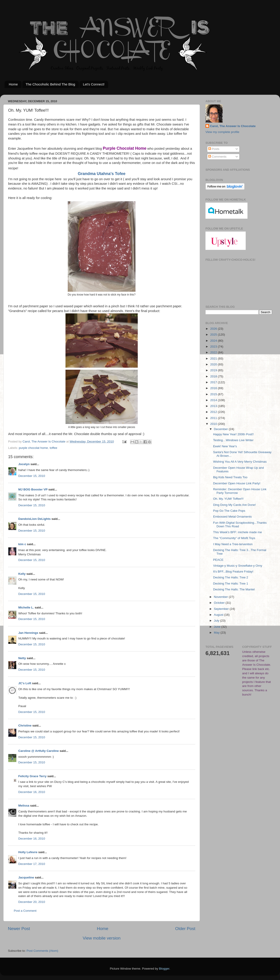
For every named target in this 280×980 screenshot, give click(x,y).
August (219, 615)
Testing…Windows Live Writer (233, 440)
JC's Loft (25, 683)
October (220, 603)
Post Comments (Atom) (42, 951)
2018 (214, 376)
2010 (214, 424)
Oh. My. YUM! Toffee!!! (228, 499)
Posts (214, 149)
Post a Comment (25, 911)
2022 (214, 352)
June (218, 627)
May (217, 633)
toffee (54, 448)
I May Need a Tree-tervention (233, 544)
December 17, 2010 (32, 864)
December (221, 429)
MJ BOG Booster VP (33, 489)
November (221, 597)
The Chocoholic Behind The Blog (50, 84)
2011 (214, 418)
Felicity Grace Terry (32, 776)
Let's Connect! (94, 84)
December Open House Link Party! (237, 483)
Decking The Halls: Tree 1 (231, 584)
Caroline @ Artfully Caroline (38, 751)
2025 (214, 335)
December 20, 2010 (32, 902)
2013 (214, 406)
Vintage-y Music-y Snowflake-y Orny (238, 566)
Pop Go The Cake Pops (229, 511)
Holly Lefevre (28, 852)
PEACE (218, 560)
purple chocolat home (33, 448)
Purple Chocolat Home (125, 148)
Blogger (164, 969)
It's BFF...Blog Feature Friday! (233, 572)
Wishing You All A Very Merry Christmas (240, 462)
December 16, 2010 (32, 792)
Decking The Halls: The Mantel (234, 589)
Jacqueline (26, 877)
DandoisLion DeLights (34, 519)
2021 (214, 359)
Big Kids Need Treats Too (230, 477)
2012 (214, 412)
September (222, 609)
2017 (214, 382)
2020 (214, 364)
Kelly (22, 574)
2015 (214, 394)
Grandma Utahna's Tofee (102, 174)
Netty (22, 658)
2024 (214, 341)
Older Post (185, 929)
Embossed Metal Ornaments (232, 517)
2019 (214, 370)
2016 (214, 388)
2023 (214, 347)
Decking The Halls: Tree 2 (231, 577)
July (217, 621)
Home (13, 84)
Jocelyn (24, 464)
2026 (214, 329)
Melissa (24, 806)
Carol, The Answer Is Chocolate (233, 126)
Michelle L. (26, 607)
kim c (22, 544)
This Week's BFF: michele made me (238, 532)
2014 (214, 400)
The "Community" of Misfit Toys (234, 538)
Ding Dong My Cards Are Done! (234, 505)
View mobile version (102, 938)
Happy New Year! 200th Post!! (233, 434)
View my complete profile (222, 132)
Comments (217, 157)
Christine (25, 726)
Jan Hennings (28, 633)
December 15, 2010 (32, 476)
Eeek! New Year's (225, 446)
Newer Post (19, 929)
